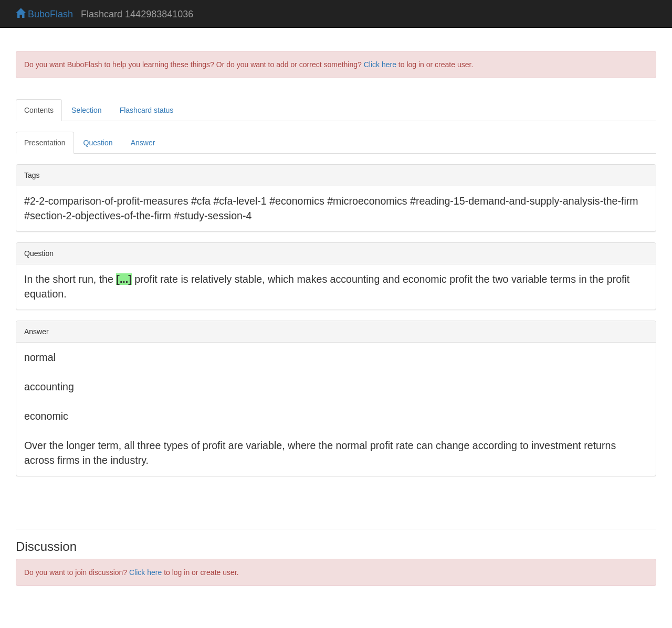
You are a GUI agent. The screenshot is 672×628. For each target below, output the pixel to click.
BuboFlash (44, 14)
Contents (39, 110)
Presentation (45, 143)
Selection (87, 110)
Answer (143, 143)
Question (98, 143)
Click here (380, 65)
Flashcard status (147, 110)
